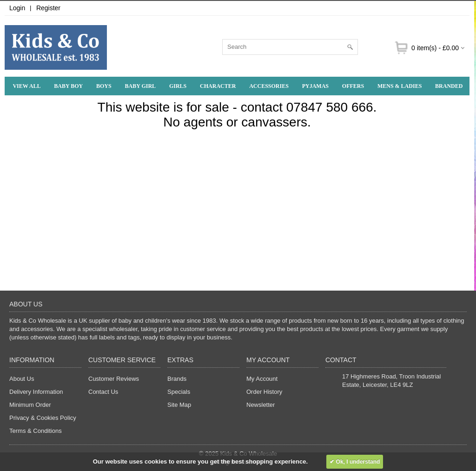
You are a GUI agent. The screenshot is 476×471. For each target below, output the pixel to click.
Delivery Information (36, 392)
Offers (353, 86)
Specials (179, 392)
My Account (262, 379)
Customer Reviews (114, 379)
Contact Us (103, 392)
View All (26, 86)
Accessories (269, 86)
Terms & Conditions (36, 431)
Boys (104, 86)
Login (17, 8)
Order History (264, 392)
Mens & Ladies (400, 86)
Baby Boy (68, 86)
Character (218, 86)
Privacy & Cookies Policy (43, 418)
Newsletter (261, 405)
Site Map (179, 405)
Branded (449, 86)
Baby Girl (141, 86)
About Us (22, 379)
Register (48, 8)
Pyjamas (315, 86)
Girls (178, 86)
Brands (177, 379)
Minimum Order (30, 405)
